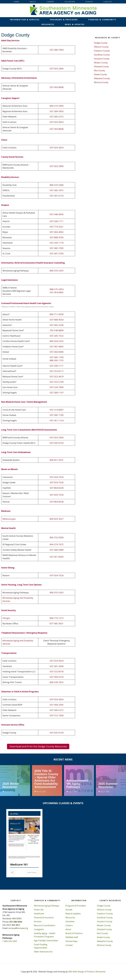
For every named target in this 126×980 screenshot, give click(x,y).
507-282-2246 (57, 325)
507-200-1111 (57, 221)
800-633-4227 (57, 519)
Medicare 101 (19, 864)
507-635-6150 (57, 443)
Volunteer (70, 921)
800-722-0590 (57, 537)
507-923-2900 (57, 69)
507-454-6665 (57, 292)
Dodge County (101, 43)
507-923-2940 (57, 437)
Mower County (101, 63)
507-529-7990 (57, 387)
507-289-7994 (57, 50)
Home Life (39, 910)
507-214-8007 (57, 410)
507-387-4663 (57, 347)
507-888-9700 (57, 237)
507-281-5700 (57, 253)
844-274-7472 (57, 544)
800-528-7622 (57, 682)
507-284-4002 (57, 232)
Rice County (99, 70)
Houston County (102, 59)
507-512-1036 (57, 715)
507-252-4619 (57, 377)
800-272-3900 (57, 106)
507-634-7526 (57, 477)
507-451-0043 (57, 557)
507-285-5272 (57, 117)
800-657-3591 (57, 460)
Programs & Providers (76, 906)
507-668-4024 (57, 320)
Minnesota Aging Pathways (47, 906)
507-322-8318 (57, 671)
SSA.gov (6, 618)
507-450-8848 (57, 87)
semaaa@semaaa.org (18, 928)
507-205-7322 (57, 336)
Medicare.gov (9, 519)
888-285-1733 (57, 360)
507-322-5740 (57, 382)
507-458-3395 (57, 705)
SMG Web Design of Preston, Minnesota (87, 972)
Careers (69, 925)
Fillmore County (101, 47)
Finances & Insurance (44, 918)
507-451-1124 (57, 420)
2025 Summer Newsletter (108, 785)
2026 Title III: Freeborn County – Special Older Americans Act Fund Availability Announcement (46, 779)
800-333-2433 (57, 271)
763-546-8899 (57, 330)
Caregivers (39, 929)
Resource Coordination (45, 925)
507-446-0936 (57, 214)
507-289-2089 (57, 550)
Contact (69, 945)
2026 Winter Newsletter (11, 785)
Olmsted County (101, 67)
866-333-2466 (57, 185)
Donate (69, 910)
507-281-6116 (57, 196)
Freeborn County (102, 51)
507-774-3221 (57, 227)
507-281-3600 (57, 666)
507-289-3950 (57, 111)
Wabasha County (102, 78)
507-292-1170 (57, 243)
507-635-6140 (57, 733)
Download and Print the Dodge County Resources (38, 746)
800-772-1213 (57, 618)
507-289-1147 (57, 393)
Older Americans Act (43, 952)
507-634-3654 (57, 122)
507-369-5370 (57, 677)
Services (38, 921)
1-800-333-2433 (10, 941)
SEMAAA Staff (72, 937)
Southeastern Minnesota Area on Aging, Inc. (63, 10)
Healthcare (39, 914)
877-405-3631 (57, 623)
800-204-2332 (57, 341)
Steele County (100, 74)
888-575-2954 (57, 289)
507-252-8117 (57, 371)
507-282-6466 (57, 352)
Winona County (101, 82)
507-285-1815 (57, 190)
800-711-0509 (57, 314)
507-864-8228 (57, 488)
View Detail (32, 872)
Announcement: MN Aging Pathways (78, 784)
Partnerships (71, 941)
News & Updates (73, 914)
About (68, 929)
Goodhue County (102, 55)
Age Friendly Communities (46, 941)
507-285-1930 (57, 248)
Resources (70, 918)
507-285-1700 (57, 357)
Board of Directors (74, 933)
